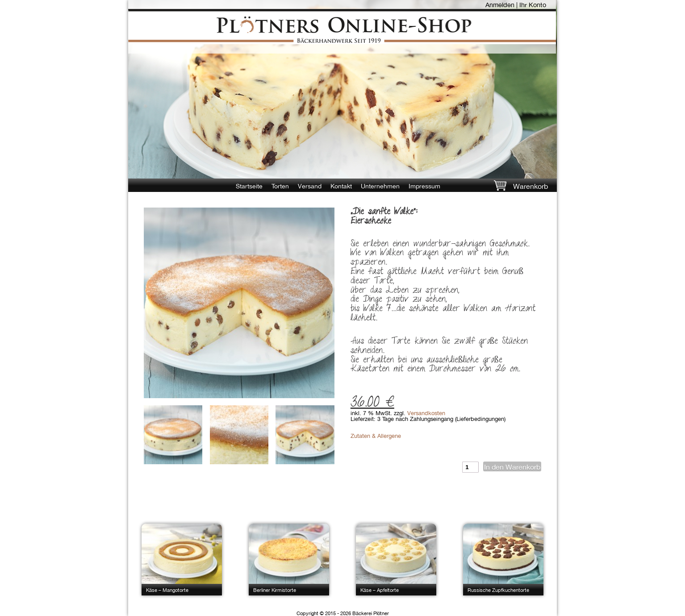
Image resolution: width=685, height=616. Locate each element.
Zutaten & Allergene (376, 436)
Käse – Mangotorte (167, 590)
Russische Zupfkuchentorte (498, 590)
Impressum (424, 186)
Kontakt (341, 186)
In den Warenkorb (512, 467)
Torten (280, 186)
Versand (310, 186)
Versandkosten (426, 413)
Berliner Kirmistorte (275, 590)
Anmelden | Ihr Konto (516, 5)
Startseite (249, 186)
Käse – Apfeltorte (380, 590)
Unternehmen (380, 186)
